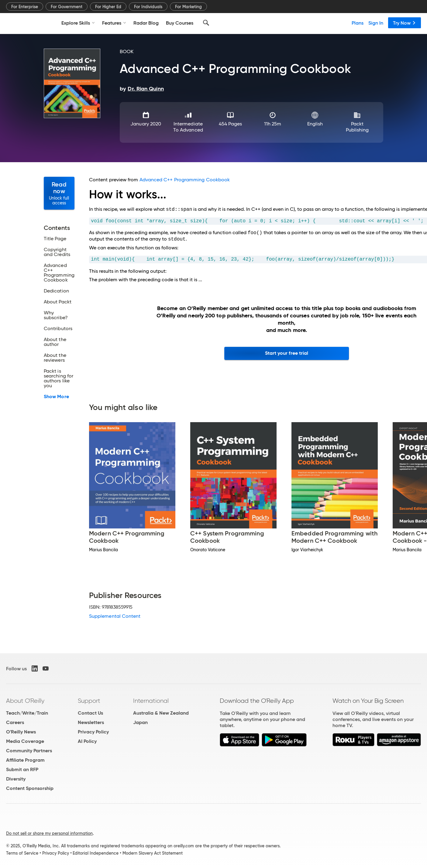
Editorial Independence (96, 853)
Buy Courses (180, 23)
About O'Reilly (25, 701)
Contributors (58, 329)
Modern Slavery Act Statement (153, 853)
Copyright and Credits (57, 252)
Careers (15, 722)
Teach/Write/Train (27, 713)
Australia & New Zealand (161, 713)
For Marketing (188, 7)
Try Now (405, 23)
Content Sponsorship (30, 788)
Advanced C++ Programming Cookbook (59, 273)
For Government (67, 7)
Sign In (376, 23)
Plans (358, 23)
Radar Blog (146, 23)
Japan (140, 722)
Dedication (56, 291)
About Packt (58, 302)
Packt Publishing (357, 127)
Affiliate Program (25, 760)
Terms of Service (22, 853)
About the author (55, 342)
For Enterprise (25, 7)
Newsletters (91, 722)
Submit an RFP (22, 769)
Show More (56, 397)
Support (89, 701)
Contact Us (90, 713)
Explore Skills (78, 23)
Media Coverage (25, 741)
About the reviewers (55, 358)
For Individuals (148, 7)
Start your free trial (287, 353)
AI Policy (87, 741)
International (151, 701)
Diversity (16, 779)
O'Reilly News (21, 732)
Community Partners (29, 751)
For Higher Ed (108, 7)
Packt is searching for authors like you (59, 378)
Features (114, 23)
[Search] (206, 23)
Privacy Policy (93, 732)
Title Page (55, 239)
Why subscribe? (56, 315)
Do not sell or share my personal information (49, 833)
